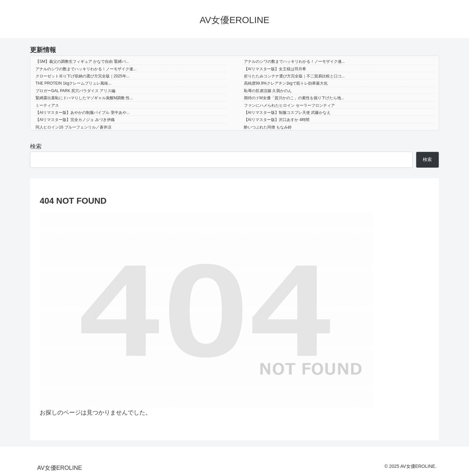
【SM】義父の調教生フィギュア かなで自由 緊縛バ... (82, 61)
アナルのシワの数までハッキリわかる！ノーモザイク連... (294, 61)
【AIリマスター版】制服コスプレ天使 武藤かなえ (287, 113)
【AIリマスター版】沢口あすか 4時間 (277, 120)
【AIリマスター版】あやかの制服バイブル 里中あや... (83, 113)
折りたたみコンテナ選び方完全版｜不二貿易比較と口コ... (294, 76)
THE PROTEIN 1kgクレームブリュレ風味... (73, 83)
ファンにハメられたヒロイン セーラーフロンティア (289, 105)
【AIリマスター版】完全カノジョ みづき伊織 (75, 120)
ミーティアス (47, 105)
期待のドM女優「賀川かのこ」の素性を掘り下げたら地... (294, 98)
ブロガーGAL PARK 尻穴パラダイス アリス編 (75, 91)
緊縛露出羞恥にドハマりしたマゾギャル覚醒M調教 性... (84, 98)
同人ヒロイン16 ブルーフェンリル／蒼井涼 (73, 127)
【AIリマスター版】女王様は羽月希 (275, 69)
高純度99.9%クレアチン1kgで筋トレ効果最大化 (286, 83)
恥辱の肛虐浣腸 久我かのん (268, 91)
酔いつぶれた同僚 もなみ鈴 (268, 127)
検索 (36, 146)
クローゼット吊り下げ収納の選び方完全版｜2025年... (83, 76)
